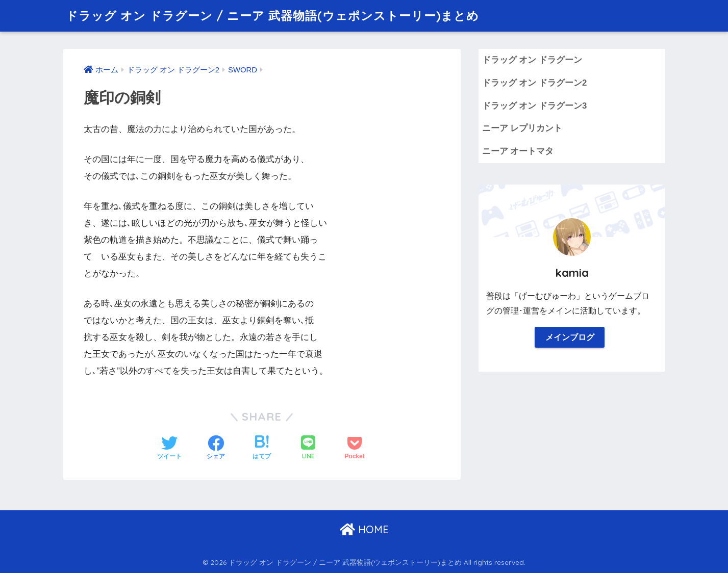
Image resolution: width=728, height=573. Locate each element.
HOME (364, 529)
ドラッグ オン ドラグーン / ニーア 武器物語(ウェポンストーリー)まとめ (272, 16)
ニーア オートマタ (518, 151)
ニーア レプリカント (522, 128)
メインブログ (570, 337)
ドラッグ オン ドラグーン (532, 60)
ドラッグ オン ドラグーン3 (535, 106)
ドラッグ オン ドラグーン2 (535, 83)
